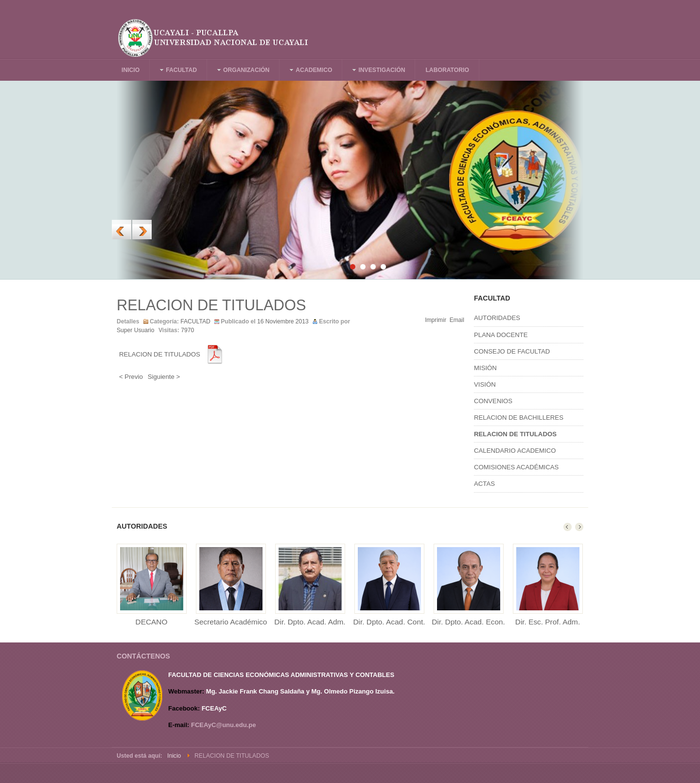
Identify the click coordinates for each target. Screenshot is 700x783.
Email (457, 320)
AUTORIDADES (497, 318)
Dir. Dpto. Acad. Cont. (389, 622)
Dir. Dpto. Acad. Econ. (468, 622)
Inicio (174, 756)
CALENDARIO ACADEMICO (515, 451)
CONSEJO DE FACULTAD (512, 351)
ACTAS (484, 484)
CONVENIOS (493, 401)
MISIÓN (485, 368)
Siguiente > (164, 377)
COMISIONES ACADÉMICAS (516, 467)
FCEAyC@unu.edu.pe (224, 725)
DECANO (152, 622)
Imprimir (436, 320)
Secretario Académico (231, 622)
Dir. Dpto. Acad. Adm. (310, 622)
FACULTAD (195, 321)
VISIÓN (485, 384)
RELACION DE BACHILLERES (519, 418)
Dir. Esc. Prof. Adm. (548, 622)
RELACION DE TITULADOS (211, 305)
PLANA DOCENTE (501, 335)
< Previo (131, 377)
